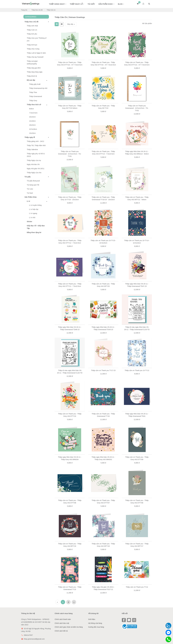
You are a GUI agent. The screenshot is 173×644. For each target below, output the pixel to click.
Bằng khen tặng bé (34, 232)
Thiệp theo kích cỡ (34, 105)
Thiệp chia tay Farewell (35, 57)
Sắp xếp (71, 24)
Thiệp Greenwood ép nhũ (38, 88)
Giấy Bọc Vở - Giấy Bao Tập (36, 227)
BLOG (121, 4)
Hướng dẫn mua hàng (96, 627)
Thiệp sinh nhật (32, 26)
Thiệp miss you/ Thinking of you (37, 39)
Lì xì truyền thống (35, 205)
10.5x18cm (33, 129)
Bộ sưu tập (31, 80)
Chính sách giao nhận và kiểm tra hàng (69, 627)
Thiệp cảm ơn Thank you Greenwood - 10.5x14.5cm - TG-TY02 (137, 108)
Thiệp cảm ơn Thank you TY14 (137, 587)
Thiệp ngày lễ (77, 4)
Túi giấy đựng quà (33, 181)
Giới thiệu (92, 619)
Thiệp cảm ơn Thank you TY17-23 (103, 370)
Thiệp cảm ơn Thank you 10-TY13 (137, 370)
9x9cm (32, 109)
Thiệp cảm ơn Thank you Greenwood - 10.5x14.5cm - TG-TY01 (70, 154)
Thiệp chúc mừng (33, 49)
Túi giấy (91, 4)
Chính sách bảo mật (62, 623)
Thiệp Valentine (32, 149)
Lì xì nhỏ (32, 218)
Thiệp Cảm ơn (32, 30)
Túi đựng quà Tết (33, 185)
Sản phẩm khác (106, 4)
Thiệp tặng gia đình (34, 68)
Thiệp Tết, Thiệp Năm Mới (36, 145)
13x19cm (32, 133)
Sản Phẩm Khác (30, 197)
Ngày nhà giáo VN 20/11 (36, 169)
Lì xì (28, 201)
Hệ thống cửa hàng (95, 623)
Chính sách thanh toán (63, 619)
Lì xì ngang (33, 213)
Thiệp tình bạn (32, 45)
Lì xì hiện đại (34, 209)
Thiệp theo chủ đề (37, 10)
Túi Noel (30, 193)
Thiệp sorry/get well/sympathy (32, 63)
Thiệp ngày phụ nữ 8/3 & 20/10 (36, 155)
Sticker (30, 222)
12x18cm (32, 121)
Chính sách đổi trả (61, 631)
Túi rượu (30, 189)
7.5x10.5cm (33, 113)
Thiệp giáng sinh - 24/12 (35, 141)
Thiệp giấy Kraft (35, 84)
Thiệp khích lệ (32, 76)
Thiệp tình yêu (32, 34)
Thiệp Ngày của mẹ (34, 160)
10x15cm (32, 117)
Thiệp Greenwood (36, 96)
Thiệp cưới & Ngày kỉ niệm (36, 53)
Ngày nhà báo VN (33, 164)
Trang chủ (24, 10)
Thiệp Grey (33, 101)
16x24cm (32, 125)
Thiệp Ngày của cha (34, 173)
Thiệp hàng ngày (58, 4)
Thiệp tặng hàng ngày (35, 72)
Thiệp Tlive (33, 92)
